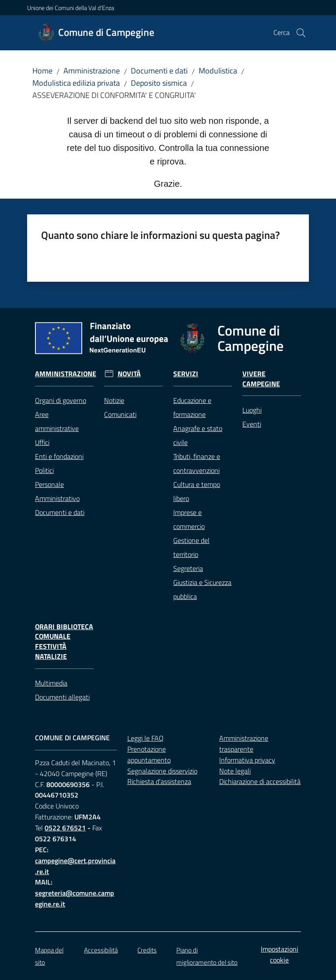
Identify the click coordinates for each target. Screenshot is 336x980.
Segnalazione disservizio (162, 771)
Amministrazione (92, 71)
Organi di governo (61, 400)
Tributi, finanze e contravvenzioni (197, 463)
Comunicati (120, 414)
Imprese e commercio (189, 519)
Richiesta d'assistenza (159, 781)
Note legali (235, 771)
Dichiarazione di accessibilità (260, 781)
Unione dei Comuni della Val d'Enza (71, 8)
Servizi (186, 374)
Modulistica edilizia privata (76, 83)
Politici (44, 470)
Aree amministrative (57, 421)
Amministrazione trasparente (244, 744)
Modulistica (218, 71)
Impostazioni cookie (280, 954)
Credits (147, 950)
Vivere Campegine (261, 379)
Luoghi (252, 410)
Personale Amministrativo (57, 491)
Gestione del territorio (191, 547)
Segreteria (188, 568)
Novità (129, 374)
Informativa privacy (247, 760)
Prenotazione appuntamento (149, 754)
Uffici (42, 442)
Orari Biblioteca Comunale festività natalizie (64, 642)
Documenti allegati (62, 697)
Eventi (252, 424)
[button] (301, 33)
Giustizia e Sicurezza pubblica (202, 589)
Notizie (114, 400)
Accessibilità (101, 950)
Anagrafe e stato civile (198, 435)
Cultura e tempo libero (197, 491)
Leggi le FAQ (145, 738)
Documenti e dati (159, 71)
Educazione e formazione (192, 407)
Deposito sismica (159, 83)
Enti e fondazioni (59, 456)
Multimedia (51, 683)
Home (42, 71)
